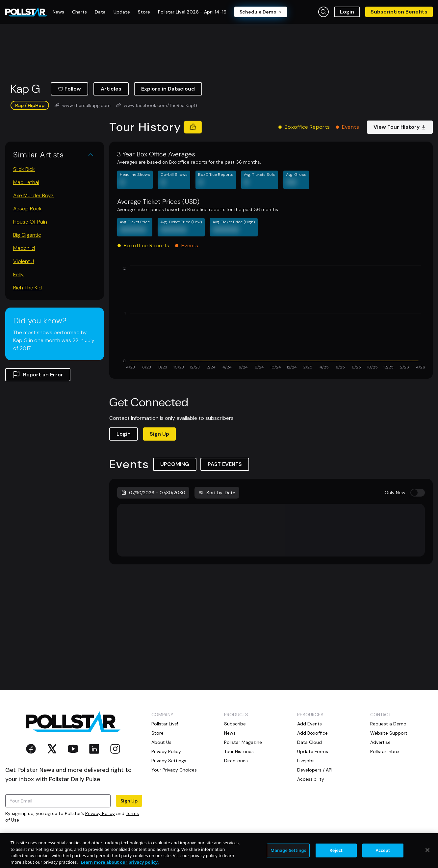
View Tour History (400, 127)
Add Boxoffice (312, 733)
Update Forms (313, 751)
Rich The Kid (27, 288)
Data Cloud (309, 742)
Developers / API (315, 770)
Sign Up (159, 434)
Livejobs (306, 761)
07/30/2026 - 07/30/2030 (153, 493)
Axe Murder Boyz (33, 195)
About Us (161, 742)
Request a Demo (388, 724)
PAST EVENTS (225, 464)
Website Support (389, 733)
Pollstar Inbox (385, 751)
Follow (69, 89)
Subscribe (235, 724)
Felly (18, 274)
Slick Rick (24, 169)
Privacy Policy (100, 813)
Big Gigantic (27, 235)
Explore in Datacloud (168, 89)
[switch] (418, 493)
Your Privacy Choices (174, 770)
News (230, 733)
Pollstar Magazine (243, 742)
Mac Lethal (26, 182)
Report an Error (38, 375)
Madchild (24, 248)
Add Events (309, 724)
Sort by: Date (217, 493)
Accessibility (311, 779)
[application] (271, 318)
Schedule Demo (261, 12)
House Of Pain (30, 222)
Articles (111, 89)
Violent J (24, 261)
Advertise (380, 742)
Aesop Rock (27, 209)
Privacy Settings (169, 761)
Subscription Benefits (399, 12)
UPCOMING (175, 464)
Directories (236, 761)
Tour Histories (239, 751)
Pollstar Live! (165, 724)
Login (347, 12)
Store (157, 733)
